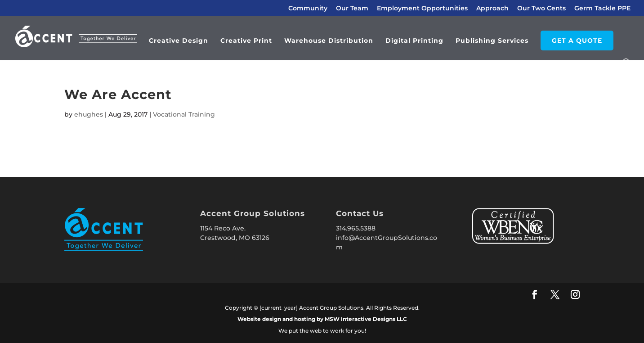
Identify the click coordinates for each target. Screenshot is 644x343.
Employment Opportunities (422, 9)
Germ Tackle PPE (602, 9)
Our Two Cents (541, 9)
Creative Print (246, 41)
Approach (492, 9)
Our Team (352, 9)
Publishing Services (492, 41)
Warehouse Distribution (329, 41)
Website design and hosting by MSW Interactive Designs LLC (322, 319)
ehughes (89, 114)
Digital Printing (414, 41)
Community (308, 9)
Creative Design (179, 41)
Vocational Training (184, 114)
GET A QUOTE (577, 41)
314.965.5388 (356, 228)
